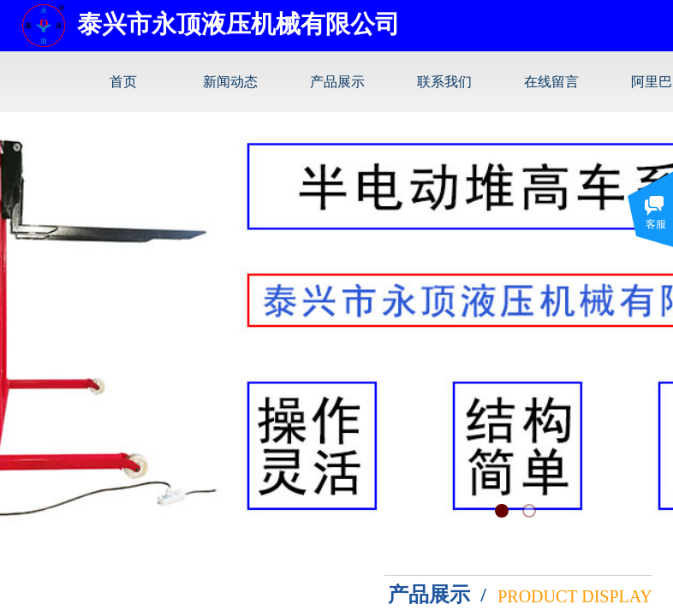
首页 (123, 82)
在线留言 (551, 82)
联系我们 (444, 82)
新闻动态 (230, 82)
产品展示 (337, 82)
